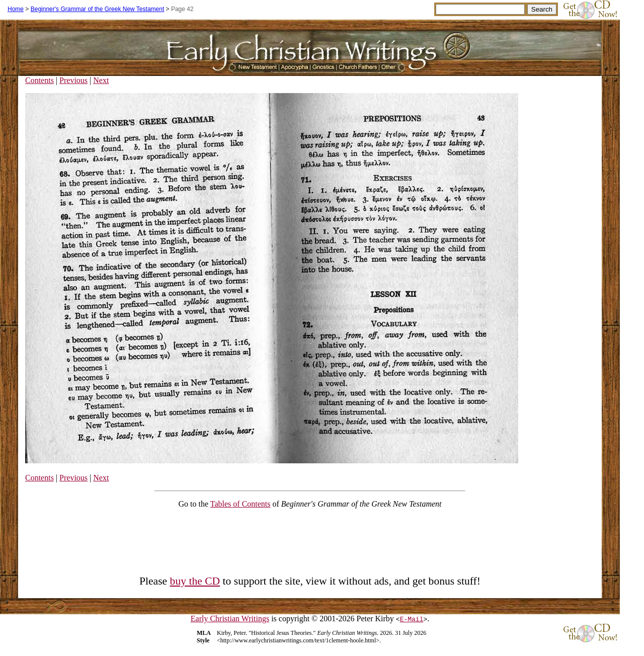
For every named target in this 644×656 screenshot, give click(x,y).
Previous (73, 80)
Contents (39, 80)
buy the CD (195, 581)
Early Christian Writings (230, 619)
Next (101, 80)
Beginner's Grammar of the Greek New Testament (98, 9)
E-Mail (412, 619)
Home (16, 9)
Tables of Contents (240, 504)
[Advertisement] (310, 539)
